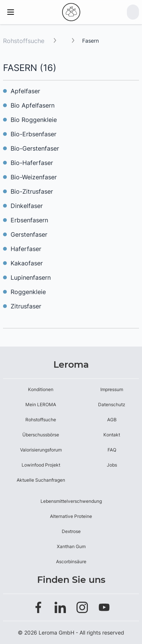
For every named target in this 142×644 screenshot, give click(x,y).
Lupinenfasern (31, 277)
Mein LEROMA (41, 404)
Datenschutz (112, 404)
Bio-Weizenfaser (34, 177)
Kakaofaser (27, 263)
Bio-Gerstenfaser (35, 148)
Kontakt (112, 435)
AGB (112, 420)
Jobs (112, 465)
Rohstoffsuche (24, 41)
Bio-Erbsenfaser (34, 134)
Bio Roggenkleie (34, 120)
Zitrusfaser (26, 306)
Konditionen (41, 389)
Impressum (112, 389)
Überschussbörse (41, 435)
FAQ (112, 450)
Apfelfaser (25, 91)
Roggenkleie (28, 292)
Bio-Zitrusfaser (32, 191)
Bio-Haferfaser (32, 163)
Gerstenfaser (29, 234)
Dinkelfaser (27, 206)
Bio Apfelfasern (33, 105)
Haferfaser (26, 249)
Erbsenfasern (29, 220)
